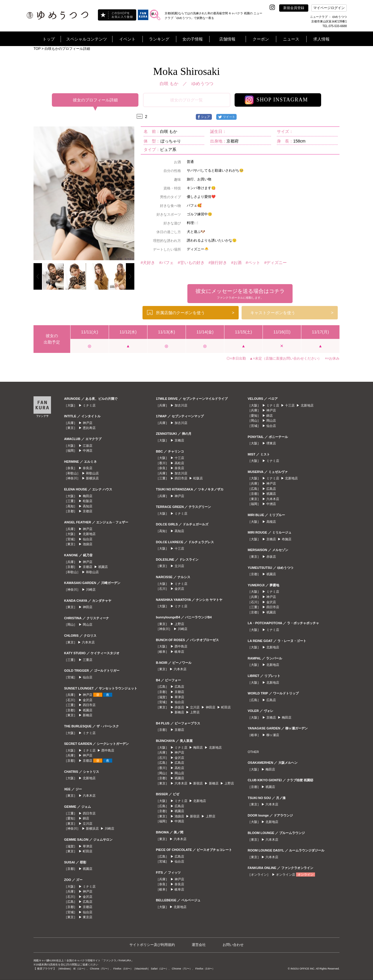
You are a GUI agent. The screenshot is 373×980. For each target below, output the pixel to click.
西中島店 (108, 750)
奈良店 (88, 468)
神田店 (88, 607)
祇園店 (103, 567)
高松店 (179, 463)
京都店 (88, 511)
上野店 (179, 624)
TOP (37, 49)
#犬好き (148, 263)
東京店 (88, 917)
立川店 (88, 824)
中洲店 (88, 451)
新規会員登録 (294, 8)
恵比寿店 (89, 428)
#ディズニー (276, 263)
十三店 (179, 458)
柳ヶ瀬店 (273, 735)
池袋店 (88, 544)
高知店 (88, 506)
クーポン (261, 39)
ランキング (159, 39)
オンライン (306, 875)
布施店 (287, 539)
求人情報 (321, 39)
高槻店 (271, 522)
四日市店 (89, 705)
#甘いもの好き (191, 263)
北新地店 (89, 534)
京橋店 (179, 440)
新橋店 (88, 715)
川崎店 (91, 590)
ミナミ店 (89, 405)
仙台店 (88, 539)
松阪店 (88, 501)
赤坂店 (179, 707)
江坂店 (88, 446)
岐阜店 (179, 652)
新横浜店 (92, 478)
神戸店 (88, 423)
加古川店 (181, 405)
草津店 (88, 846)
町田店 (88, 851)
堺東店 (271, 443)
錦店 (86, 818)
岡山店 (88, 624)
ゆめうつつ (202, 83)
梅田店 (88, 496)
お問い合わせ (233, 945)
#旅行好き (218, 263)
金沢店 (88, 700)
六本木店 (88, 642)
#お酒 (236, 263)
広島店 (88, 902)
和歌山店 (92, 473)
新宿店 (198, 783)
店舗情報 (227, 39)
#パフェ (166, 263)
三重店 (88, 660)
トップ (49, 39)
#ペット (253, 263)
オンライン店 (286, 875)
